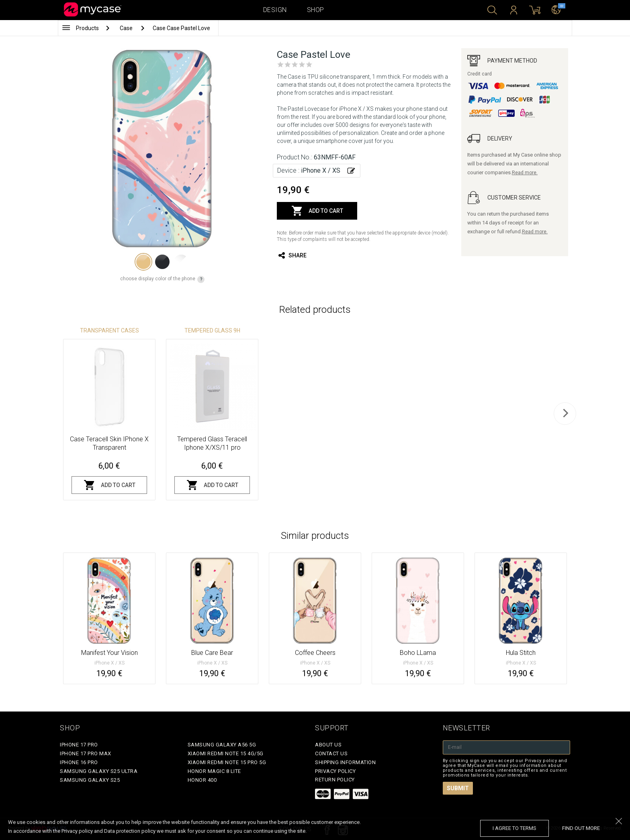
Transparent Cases (109, 330)
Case (127, 28)
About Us (328, 745)
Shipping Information (345, 762)
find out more (581, 828)
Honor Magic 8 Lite (214, 771)
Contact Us (331, 753)
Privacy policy (335, 771)
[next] (565, 414)
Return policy (335, 780)
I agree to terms (514, 828)
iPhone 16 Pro (79, 762)
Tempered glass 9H (212, 330)
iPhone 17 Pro (79, 745)
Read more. (525, 173)
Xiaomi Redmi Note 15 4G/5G (226, 753)
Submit (458, 788)
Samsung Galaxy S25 (90, 780)
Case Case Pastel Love (181, 28)
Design (275, 10)
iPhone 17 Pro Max (86, 753)
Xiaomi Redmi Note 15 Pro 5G (227, 762)
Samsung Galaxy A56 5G (222, 745)
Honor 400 (202, 780)
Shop (316, 10)
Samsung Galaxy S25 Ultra (99, 771)
